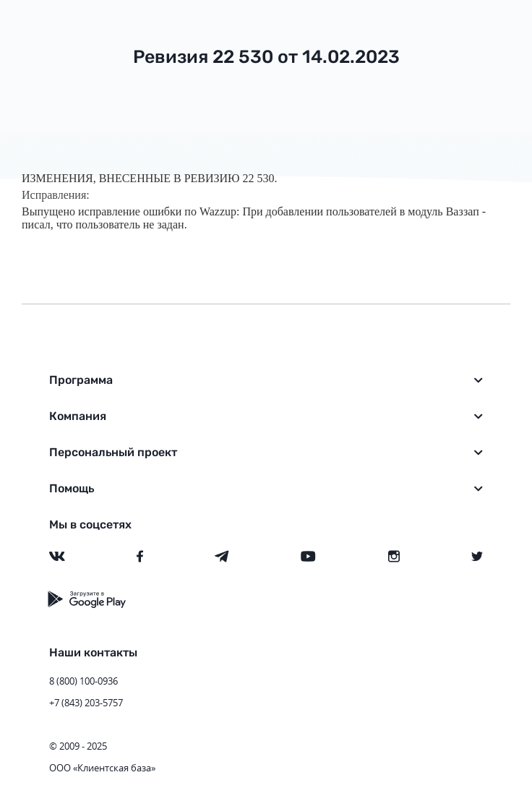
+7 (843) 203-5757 (86, 703)
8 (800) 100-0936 (83, 681)
